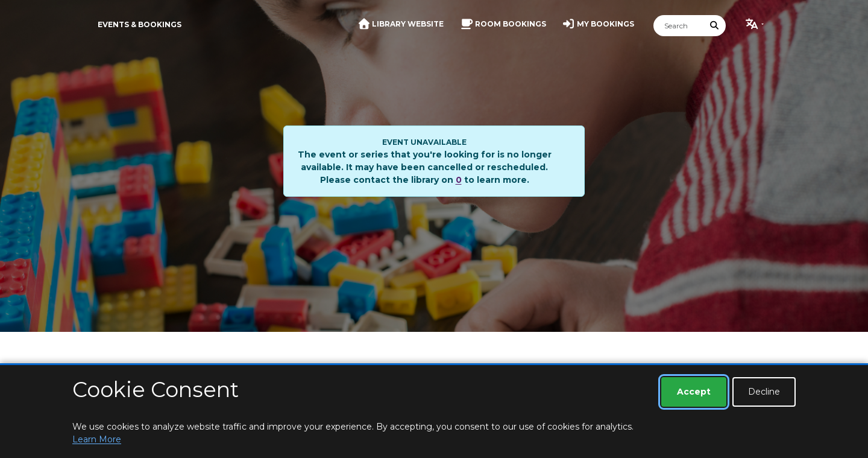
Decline (764, 392)
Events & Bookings (140, 24)
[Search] (679, 26)
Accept (694, 392)
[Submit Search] (715, 26)
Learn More (97, 439)
